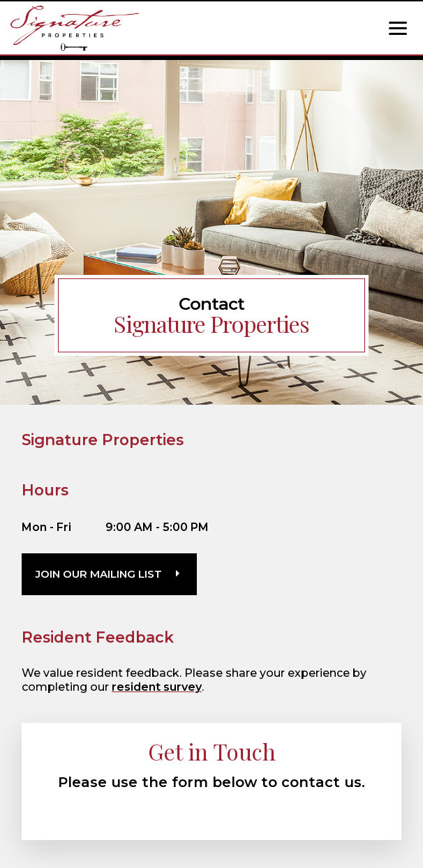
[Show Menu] (398, 28)
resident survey (157, 687)
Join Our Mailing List (99, 574)
